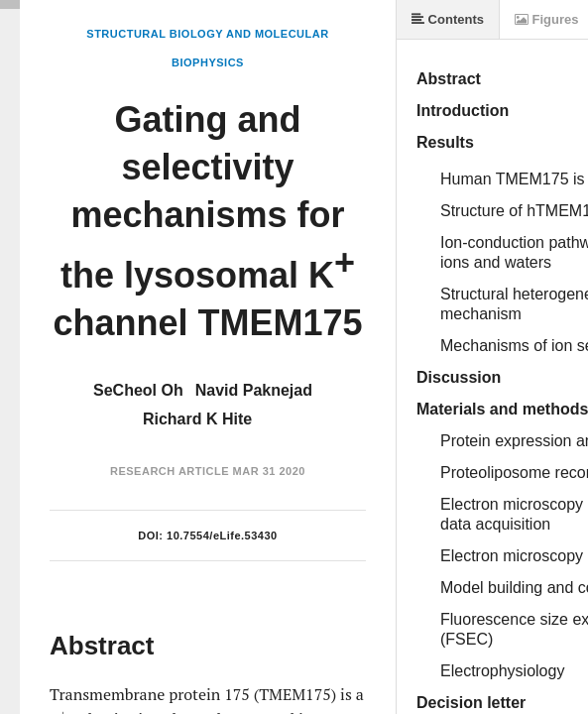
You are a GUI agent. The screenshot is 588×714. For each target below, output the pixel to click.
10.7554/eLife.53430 (222, 535)
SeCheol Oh (138, 390)
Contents (448, 19)
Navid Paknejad (254, 390)
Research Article (170, 471)
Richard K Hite (197, 419)
